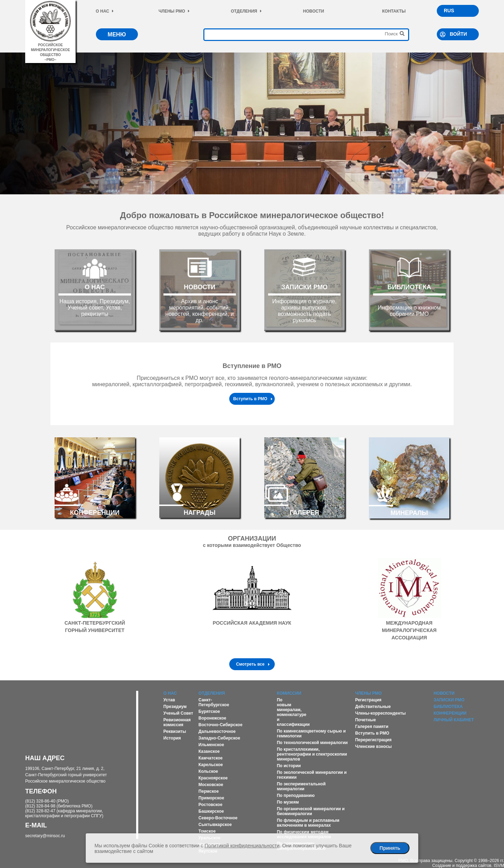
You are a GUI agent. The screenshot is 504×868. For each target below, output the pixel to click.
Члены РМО (174, 11)
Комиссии (289, 693)
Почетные (366, 720)
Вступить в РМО (253, 399)
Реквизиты (175, 731)
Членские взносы (374, 747)
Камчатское (211, 758)
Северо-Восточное (218, 818)
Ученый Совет (178, 713)
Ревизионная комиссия (177, 722)
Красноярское (213, 778)
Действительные (373, 707)
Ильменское (211, 745)
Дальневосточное (217, 731)
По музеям (288, 802)
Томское (207, 831)
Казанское (209, 751)
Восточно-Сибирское (220, 725)
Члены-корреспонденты (381, 713)
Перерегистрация (373, 740)
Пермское (209, 791)
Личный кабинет (454, 720)
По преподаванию (296, 796)
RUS (449, 11)
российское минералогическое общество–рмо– (50, 50)
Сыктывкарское (215, 825)
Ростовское (210, 805)
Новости (314, 11)
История (172, 738)
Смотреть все (253, 664)
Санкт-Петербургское (214, 702)
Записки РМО (449, 700)
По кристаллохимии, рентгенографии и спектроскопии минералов (312, 754)
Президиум (175, 707)
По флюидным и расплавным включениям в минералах (308, 823)
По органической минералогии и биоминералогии (311, 811)
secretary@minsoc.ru (45, 836)
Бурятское (209, 711)
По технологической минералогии (312, 743)
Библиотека (448, 707)
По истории (289, 766)
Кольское (208, 771)
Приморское (211, 798)
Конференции (450, 713)
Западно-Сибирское (219, 738)
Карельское (211, 765)
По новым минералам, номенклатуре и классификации (293, 712)
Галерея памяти (372, 727)
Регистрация (368, 700)
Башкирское (211, 811)
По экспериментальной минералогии (301, 786)
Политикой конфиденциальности (242, 846)
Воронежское (212, 718)
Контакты (394, 11)
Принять (390, 848)
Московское (211, 785)
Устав (169, 700)
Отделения (246, 11)
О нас (105, 11)
